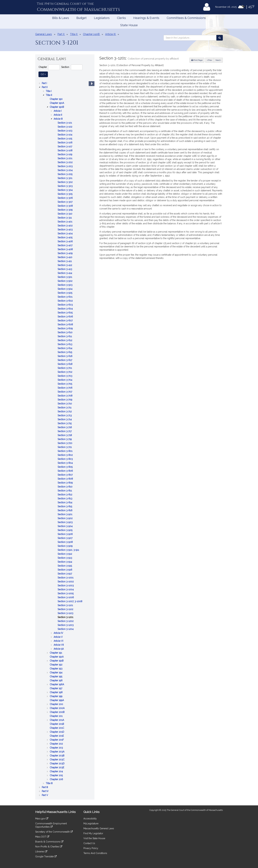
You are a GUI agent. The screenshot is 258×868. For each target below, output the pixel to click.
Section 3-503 (65, 285)
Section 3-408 (65, 249)
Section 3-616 (65, 356)
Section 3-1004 (66, 589)
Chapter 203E (57, 767)
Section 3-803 (65, 459)
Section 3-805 (65, 467)
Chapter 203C (57, 760)
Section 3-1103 (66, 613)
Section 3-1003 (66, 586)
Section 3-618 (65, 364)
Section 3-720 (65, 443)
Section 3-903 (65, 522)
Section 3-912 (65, 554)
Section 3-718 (65, 435)
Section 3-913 (65, 558)
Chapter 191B (57, 661)
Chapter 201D (57, 732)
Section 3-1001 (66, 578)
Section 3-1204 (66, 629)
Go (44, 74)
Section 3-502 (65, 281)
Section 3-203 (65, 166)
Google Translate (46, 856)
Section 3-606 (66, 317)
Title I (49, 91)
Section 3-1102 (66, 609)
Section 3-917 (65, 574)
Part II (45, 87)
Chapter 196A (57, 684)
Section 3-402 (65, 226)
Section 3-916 (65, 570)
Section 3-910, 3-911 (69, 550)
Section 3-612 (65, 340)
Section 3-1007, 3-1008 (70, 601)
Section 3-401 (65, 222)
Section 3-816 (65, 510)
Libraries (41, 852)
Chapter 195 (56, 677)
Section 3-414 (65, 273)
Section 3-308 (65, 206)
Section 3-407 (65, 245)
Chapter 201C (57, 728)
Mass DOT (42, 837)
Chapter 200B (57, 712)
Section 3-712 (65, 412)
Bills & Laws (61, 18)
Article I (58, 111)
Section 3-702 (65, 372)
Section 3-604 (65, 309)
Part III (45, 787)
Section (65, 67)
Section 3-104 (65, 135)
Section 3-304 (65, 190)
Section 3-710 (65, 404)
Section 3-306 (65, 198)
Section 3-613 (65, 344)
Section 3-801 (65, 451)
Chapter (43, 67)
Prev (210, 60)
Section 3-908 (65, 542)
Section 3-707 (65, 392)
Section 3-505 (65, 293)
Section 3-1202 (66, 621)
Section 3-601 (65, 297)
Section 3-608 (66, 324)
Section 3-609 (65, 328)
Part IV (45, 791)
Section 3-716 (65, 427)
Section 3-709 (65, 400)
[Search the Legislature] (220, 38)
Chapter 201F (57, 740)
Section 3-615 (65, 352)
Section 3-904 (65, 526)
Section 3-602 (65, 301)
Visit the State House (94, 838)
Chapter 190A (57, 103)
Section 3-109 (65, 154)
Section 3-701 (65, 368)
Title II (49, 95)
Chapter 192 (56, 665)
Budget (81, 18)
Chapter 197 (56, 688)
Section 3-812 (65, 495)
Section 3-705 (65, 384)
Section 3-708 (65, 396)
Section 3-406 (65, 241)
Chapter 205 (57, 775)
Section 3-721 (65, 447)
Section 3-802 (65, 455)
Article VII (59, 645)
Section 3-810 (65, 487)
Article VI (59, 641)
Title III (49, 783)
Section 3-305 (65, 194)
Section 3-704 (65, 380)
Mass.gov (42, 819)
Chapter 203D (57, 764)
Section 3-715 (65, 423)
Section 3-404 (65, 234)
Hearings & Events (146, 18)
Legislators (102, 18)
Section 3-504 (65, 289)
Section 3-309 (65, 210)
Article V (58, 637)
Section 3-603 (65, 305)
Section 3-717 (65, 431)
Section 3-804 (65, 463)
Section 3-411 (65, 261)
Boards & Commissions (49, 842)
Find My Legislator (93, 833)
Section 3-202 (65, 162)
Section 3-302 (65, 182)
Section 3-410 (65, 257)
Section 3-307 (65, 202)
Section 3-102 (65, 127)
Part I (45, 83)
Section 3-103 (65, 131)
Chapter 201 (56, 716)
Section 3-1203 (66, 625)
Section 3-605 (65, 313)
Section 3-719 (65, 439)
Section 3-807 (65, 475)
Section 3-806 (66, 471)
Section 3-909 (65, 546)
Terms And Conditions (95, 853)
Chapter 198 (56, 692)
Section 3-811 (65, 491)
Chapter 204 (57, 771)
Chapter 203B (57, 756)
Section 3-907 (65, 538)
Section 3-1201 (66, 617)
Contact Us (89, 843)
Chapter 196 (56, 680)
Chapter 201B (57, 724)
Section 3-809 (65, 483)
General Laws (44, 34)
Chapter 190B (57, 107)
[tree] (65, 439)
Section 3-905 (65, 530)
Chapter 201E (57, 736)
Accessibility (90, 819)
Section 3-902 (65, 518)
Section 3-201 (65, 158)
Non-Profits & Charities (49, 847)
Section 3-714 (65, 419)
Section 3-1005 (66, 593)
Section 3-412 (65, 265)
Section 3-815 (65, 506)
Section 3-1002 (66, 582)
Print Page (197, 60)
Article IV (59, 633)
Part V (45, 795)
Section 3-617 (65, 360)
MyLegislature (91, 824)
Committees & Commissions (186, 18)
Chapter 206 (57, 779)
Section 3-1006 (66, 597)
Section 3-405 (65, 237)
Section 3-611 (65, 336)
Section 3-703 (65, 376)
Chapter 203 (57, 748)
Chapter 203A (57, 752)
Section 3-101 (65, 123)
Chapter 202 (57, 744)
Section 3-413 (65, 269)
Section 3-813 (65, 499)
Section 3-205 (65, 174)
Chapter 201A (57, 720)
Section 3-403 (65, 230)
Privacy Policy (91, 848)
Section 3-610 (65, 332)
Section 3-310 (65, 214)
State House (129, 25)
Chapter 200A (57, 708)
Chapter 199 (56, 696)
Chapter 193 (56, 669)
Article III (58, 119)
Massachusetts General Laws (99, 828)
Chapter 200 (57, 704)
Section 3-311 (65, 218)
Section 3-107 (65, 147)
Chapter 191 (56, 653)
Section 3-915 (65, 566)
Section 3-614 (65, 348)
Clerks (121, 18)
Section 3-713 (65, 415)
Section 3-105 (65, 139)
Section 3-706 (65, 388)
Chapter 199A (57, 700)
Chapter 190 (56, 99)
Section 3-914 (65, 562)
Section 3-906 (65, 534)
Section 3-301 (65, 178)
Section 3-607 (65, 321)
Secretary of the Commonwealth (54, 832)
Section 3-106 (65, 143)
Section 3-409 (65, 253)
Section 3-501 (65, 277)
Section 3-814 (65, 502)
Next (218, 60)
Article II (58, 115)
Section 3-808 (66, 479)
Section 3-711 (65, 408)
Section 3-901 (65, 514)
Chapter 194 (56, 673)
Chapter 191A (57, 657)
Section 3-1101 (66, 605)
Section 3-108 (65, 150)
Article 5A (59, 649)
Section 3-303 (65, 186)
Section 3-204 (65, 170)
